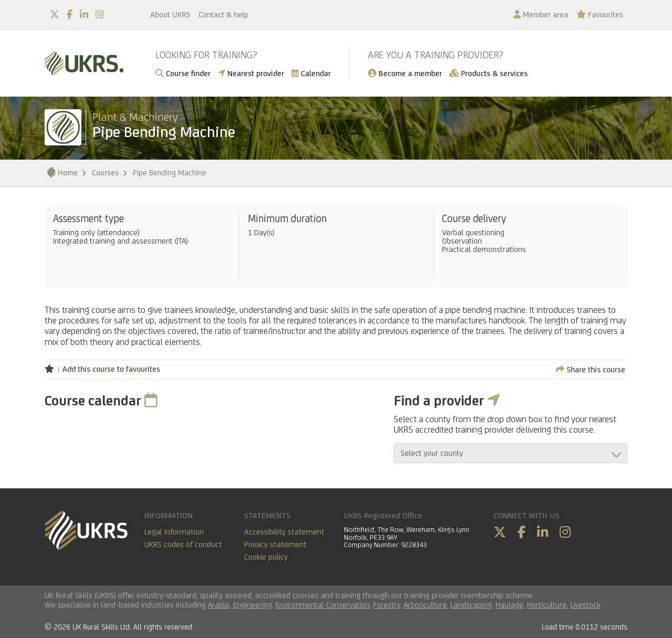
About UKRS (170, 14)
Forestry (387, 605)
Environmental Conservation (323, 605)
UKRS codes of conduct (183, 544)
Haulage (510, 605)
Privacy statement (275, 544)
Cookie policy (266, 557)
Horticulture (547, 605)
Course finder (183, 73)
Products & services (489, 73)
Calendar (311, 73)
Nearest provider (251, 73)
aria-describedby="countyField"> (511, 453)
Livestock (585, 605)
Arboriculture (425, 605)
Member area (541, 14)
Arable (219, 605)
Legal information (174, 532)
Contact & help (223, 14)
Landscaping (471, 605)
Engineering (253, 605)
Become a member (405, 73)
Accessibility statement (284, 532)
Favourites (600, 14)
